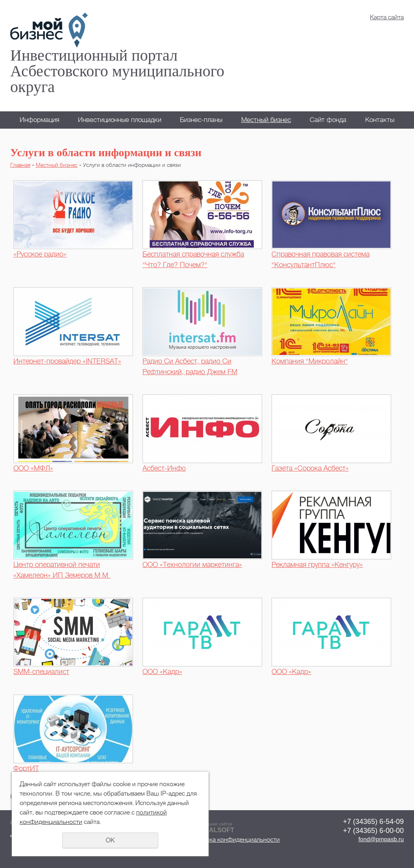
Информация (40, 120)
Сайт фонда (328, 120)
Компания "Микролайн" (310, 361)
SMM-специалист (41, 672)
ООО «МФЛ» (33, 468)
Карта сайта (387, 17)
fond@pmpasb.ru (381, 839)
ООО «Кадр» (162, 672)
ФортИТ (26, 768)
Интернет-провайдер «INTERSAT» (67, 361)
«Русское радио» (40, 254)
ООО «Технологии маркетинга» (192, 565)
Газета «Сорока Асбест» (310, 468)
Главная (20, 165)
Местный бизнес (266, 120)
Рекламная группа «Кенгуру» (317, 565)
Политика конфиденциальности (234, 840)
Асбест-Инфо (164, 468)
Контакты (380, 120)
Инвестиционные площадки (120, 120)
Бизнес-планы (201, 120)
